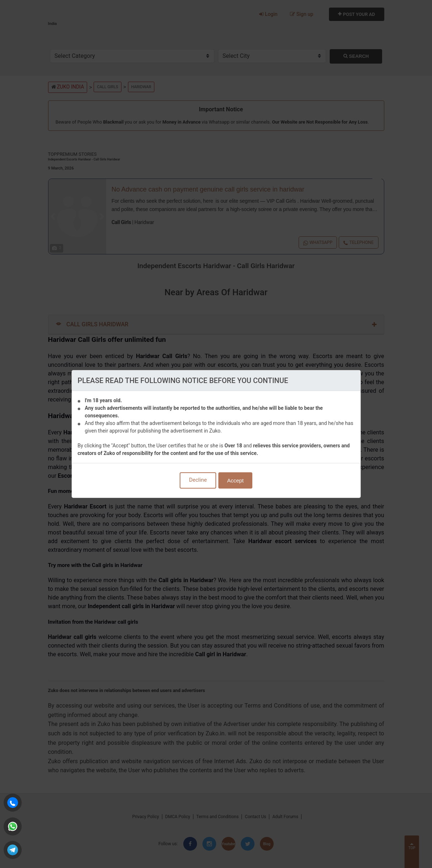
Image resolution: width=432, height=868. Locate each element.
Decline (198, 480)
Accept (235, 480)
